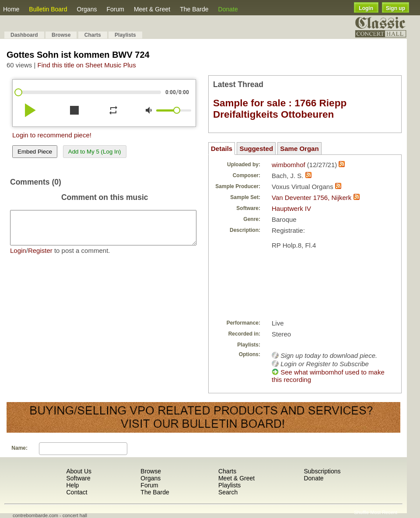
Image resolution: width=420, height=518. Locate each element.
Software (78, 478)
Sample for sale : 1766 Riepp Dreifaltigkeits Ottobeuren (280, 109)
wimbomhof (289, 165)
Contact (77, 492)
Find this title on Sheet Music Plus (87, 65)
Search (228, 492)
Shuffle (361, 512)
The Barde (194, 9)
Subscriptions (322, 471)
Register (40, 257)
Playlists (125, 35)
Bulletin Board (48, 9)
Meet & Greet (152, 9)
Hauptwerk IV (291, 208)
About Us (79, 471)
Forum (115, 9)
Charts (93, 35)
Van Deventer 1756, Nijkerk (311, 198)
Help (72, 485)
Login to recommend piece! (52, 135)
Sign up (395, 8)
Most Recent (384, 512)
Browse (61, 35)
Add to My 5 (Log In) (95, 152)
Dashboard (24, 35)
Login (366, 8)
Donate (228, 9)
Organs (87, 9)
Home (11, 9)
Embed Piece (35, 152)
